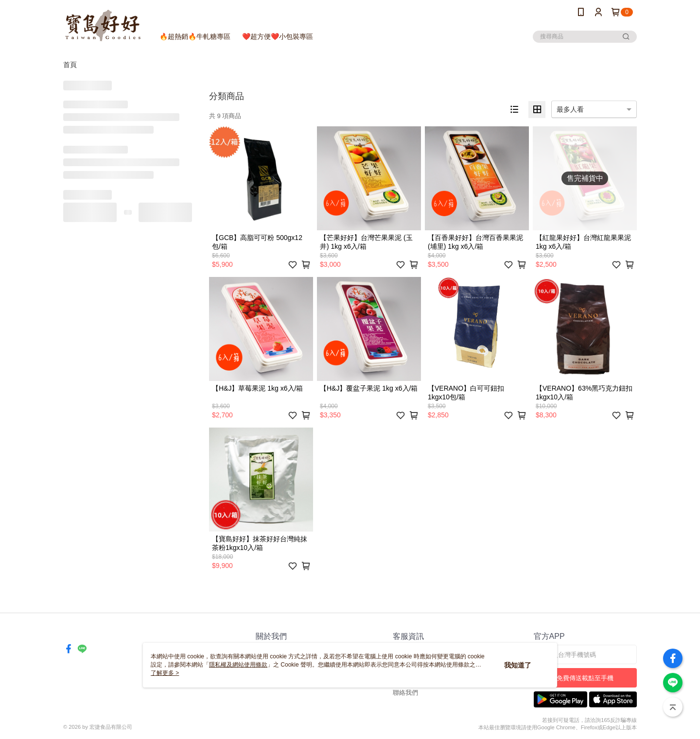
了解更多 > (165, 673)
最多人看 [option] (570, 109)
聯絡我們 (405, 693)
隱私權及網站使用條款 (238, 665)
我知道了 (518, 665)
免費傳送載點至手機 (585, 678)
